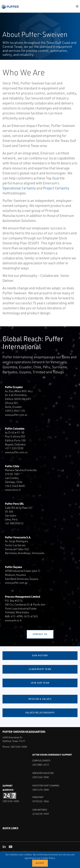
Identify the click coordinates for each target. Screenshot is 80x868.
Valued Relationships (40, 713)
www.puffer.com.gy (16, 583)
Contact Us (40, 634)
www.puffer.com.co (16, 452)
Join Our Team (40, 683)
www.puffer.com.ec (16, 415)
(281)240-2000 (19, 747)
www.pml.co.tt (13, 620)
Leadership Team (40, 669)
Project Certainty (56, 188)
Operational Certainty (19, 188)
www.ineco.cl (13, 490)
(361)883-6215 (41, 765)
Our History (40, 655)
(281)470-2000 (41, 790)
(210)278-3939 (41, 814)
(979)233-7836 (41, 801)
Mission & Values (40, 699)
